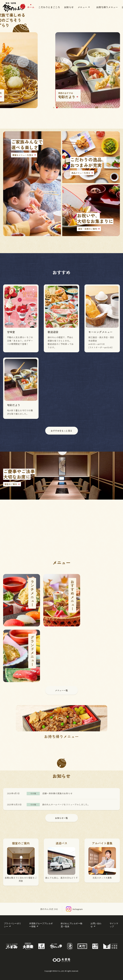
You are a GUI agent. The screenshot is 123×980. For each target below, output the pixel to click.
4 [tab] (63, 108)
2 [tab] (57, 108)
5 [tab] (66, 108)
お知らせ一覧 (62, 818)
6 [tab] (69, 108)
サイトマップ (114, 925)
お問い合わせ (96, 925)
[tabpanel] (62, 62)
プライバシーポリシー (13, 925)
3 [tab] (60, 108)
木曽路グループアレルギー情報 (41, 925)
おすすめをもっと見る (62, 431)
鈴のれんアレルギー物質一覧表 (72, 925)
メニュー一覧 (62, 690)
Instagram (78, 909)
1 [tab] (54, 108)
